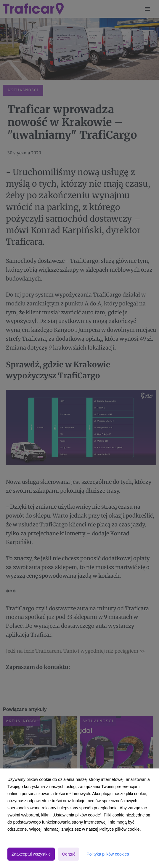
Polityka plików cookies (108, 854)
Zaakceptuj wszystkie (31, 854)
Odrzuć (69, 854)
